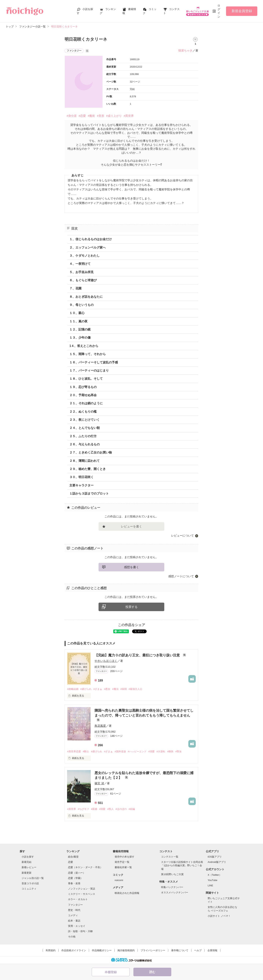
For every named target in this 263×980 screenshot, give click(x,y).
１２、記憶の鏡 (80, 329)
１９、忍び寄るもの (83, 387)
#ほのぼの (121, 809)
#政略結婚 (73, 689)
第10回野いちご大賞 (172, 874)
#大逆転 (161, 751)
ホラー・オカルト (78, 899)
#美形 (100, 116)
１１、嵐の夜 (78, 321)
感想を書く (131, 567)
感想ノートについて (181, 576)
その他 (72, 937)
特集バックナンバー (172, 887)
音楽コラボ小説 (30, 883)
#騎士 (86, 751)
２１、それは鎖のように (86, 403)
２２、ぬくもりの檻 (83, 412)
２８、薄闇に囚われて (85, 461)
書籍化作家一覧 (123, 867)
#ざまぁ (98, 689)
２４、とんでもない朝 (85, 428)
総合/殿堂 (73, 857)
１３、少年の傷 (80, 338)
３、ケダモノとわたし (85, 256)
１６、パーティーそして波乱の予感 (94, 362)
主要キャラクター (81, 485)
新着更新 (27, 873)
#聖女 (178, 751)
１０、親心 (77, 313)
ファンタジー (75, 905)
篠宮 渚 (99, 783)
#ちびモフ (83, 809)
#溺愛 (151, 751)
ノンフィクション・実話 (82, 889)
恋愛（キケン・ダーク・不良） (85, 867)
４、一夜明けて (80, 264)
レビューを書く (131, 526)
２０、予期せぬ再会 (83, 395)
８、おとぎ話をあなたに (86, 297)
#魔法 (115, 689)
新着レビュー (29, 867)
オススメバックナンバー (175, 892)
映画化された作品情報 (127, 893)
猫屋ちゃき (185, 50)
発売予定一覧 (122, 862)
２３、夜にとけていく (85, 420)
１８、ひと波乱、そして (86, 379)
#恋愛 (82, 116)
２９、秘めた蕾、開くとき (88, 469)
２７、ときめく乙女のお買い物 (91, 452)
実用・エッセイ (77, 926)
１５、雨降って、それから (88, 354)
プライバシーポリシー (153, 950)
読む (152, 972)
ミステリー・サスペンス (82, 894)
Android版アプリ (217, 862)
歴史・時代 (74, 910)
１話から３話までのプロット (89, 494)
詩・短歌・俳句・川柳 (80, 931)
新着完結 (27, 862)
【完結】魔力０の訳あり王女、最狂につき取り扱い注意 (138, 655)
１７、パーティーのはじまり (89, 370)
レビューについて (182, 536)
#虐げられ (86, 689)
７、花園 (75, 288)
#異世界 (129, 116)
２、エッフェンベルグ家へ (88, 247)
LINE (210, 885)
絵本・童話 (74, 921)
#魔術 (91, 116)
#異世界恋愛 (74, 751)
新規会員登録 (242, 11)
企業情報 (212, 950)
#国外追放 (120, 751)
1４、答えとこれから (84, 346)
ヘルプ (198, 950)
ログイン (219, 11)
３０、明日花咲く (81, 477)
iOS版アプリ (215, 857)
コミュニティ (29, 889)
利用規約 (51, 950)
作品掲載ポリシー (102, 950)
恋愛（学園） (75, 878)
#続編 (132, 809)
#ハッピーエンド (137, 751)
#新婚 (94, 809)
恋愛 (70, 862)
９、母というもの (81, 305)
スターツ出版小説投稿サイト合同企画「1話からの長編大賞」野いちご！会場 (182, 865)
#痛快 (170, 751)
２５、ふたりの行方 (83, 436)
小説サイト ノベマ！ (219, 916)
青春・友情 (74, 883)
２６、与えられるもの (85, 444)
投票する (131, 607)
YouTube (213, 880)
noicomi (119, 880)
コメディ (73, 915)
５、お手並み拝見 (81, 272)
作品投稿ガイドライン (74, 950)
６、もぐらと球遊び (83, 280)
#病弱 (124, 689)
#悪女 (107, 689)
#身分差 (72, 116)
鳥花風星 (100, 726)
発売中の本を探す (124, 857)
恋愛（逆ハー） (77, 873)
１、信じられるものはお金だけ (91, 239)
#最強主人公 (135, 689)
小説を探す (28, 857)
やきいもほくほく (106, 661)
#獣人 (110, 809)
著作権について (180, 950)
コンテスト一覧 (170, 857)
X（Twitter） (215, 875)
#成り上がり (114, 116)
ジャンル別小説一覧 (33, 878)
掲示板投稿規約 (126, 950)
